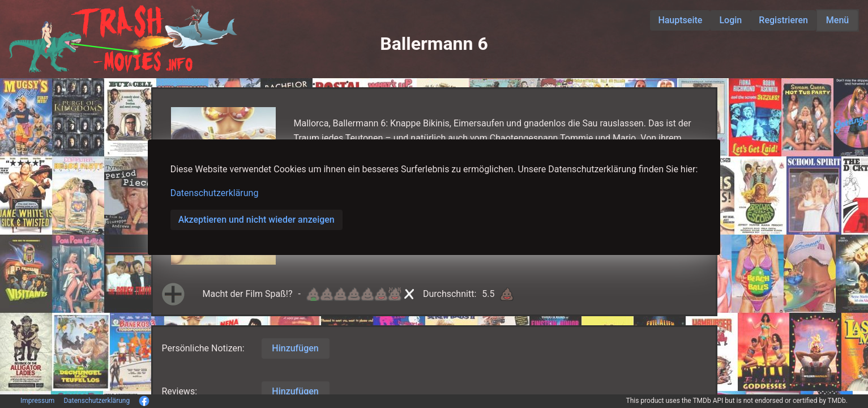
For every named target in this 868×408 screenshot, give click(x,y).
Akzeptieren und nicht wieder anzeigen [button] (256, 220)
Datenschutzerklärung (215, 193)
